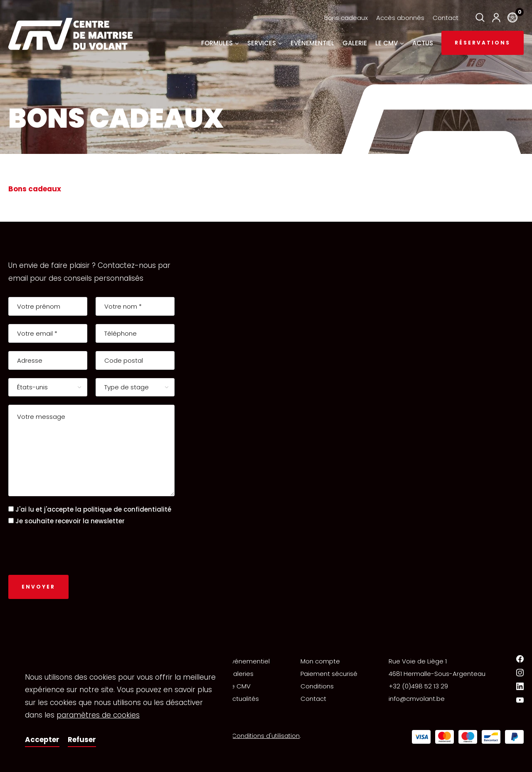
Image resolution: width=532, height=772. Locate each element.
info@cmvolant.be (417, 699)
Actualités (244, 699)
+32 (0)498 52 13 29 (418, 686)
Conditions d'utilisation (266, 736)
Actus (423, 43)
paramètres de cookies (98, 715)
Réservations (483, 43)
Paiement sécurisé (329, 674)
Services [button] (265, 43)
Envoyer (38, 587)
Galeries (241, 674)
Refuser (82, 740)
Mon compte (320, 661)
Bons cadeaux (346, 18)
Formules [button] (220, 43)
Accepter (42, 740)
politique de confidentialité (127, 509)
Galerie (355, 43)
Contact (446, 18)
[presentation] (71, 550)
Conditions (317, 686)
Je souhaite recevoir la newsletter (70, 521)
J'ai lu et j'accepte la (93, 509)
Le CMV (239, 686)
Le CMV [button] (390, 43)
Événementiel (249, 661)
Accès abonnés (400, 18)
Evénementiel (312, 43)
